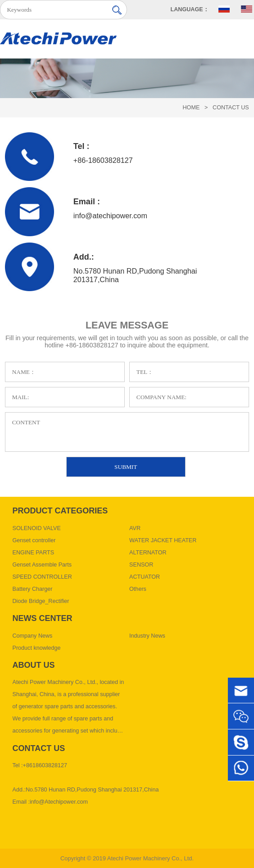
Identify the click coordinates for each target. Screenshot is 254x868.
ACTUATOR (145, 577)
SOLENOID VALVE (37, 528)
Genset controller (34, 540)
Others (138, 589)
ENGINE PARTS (34, 553)
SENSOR (141, 565)
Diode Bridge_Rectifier (41, 601)
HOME (191, 108)
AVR (135, 528)
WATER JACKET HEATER (163, 540)
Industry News (147, 636)
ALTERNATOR (148, 553)
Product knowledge (37, 648)
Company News (33, 636)
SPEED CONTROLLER (42, 577)
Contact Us (231, 108)
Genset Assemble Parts (42, 565)
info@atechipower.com (110, 216)
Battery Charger (33, 589)
